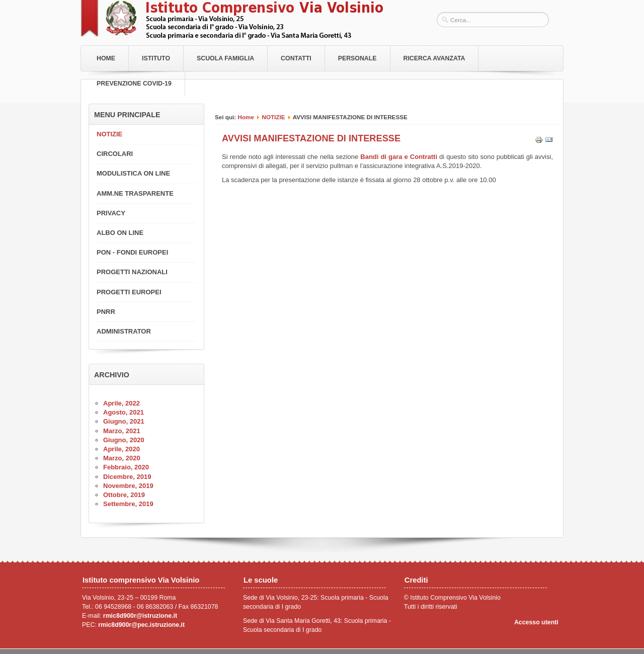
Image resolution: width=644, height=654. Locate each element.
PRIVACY (111, 213)
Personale (357, 58)
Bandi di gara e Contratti (400, 157)
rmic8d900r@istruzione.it (140, 616)
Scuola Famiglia (225, 58)
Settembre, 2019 (128, 504)
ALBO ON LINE (120, 233)
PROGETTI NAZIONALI (132, 272)
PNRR (106, 312)
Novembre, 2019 (128, 486)
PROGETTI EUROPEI (129, 292)
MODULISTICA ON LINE (133, 173)
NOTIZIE (273, 117)
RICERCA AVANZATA (434, 58)
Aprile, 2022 (122, 403)
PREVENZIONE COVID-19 (134, 84)
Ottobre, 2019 (124, 495)
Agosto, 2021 (124, 412)
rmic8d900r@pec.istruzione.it (141, 625)
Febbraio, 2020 (126, 467)
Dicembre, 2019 (127, 477)
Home (106, 58)
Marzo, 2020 (122, 458)
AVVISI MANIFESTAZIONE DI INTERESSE (311, 138)
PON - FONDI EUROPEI (132, 252)
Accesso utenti (536, 622)
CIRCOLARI (115, 154)
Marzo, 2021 (122, 431)
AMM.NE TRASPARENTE (135, 193)
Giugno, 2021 (124, 421)
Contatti (296, 58)
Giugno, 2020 (124, 440)
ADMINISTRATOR (124, 331)
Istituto (156, 58)
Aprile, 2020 (122, 449)
